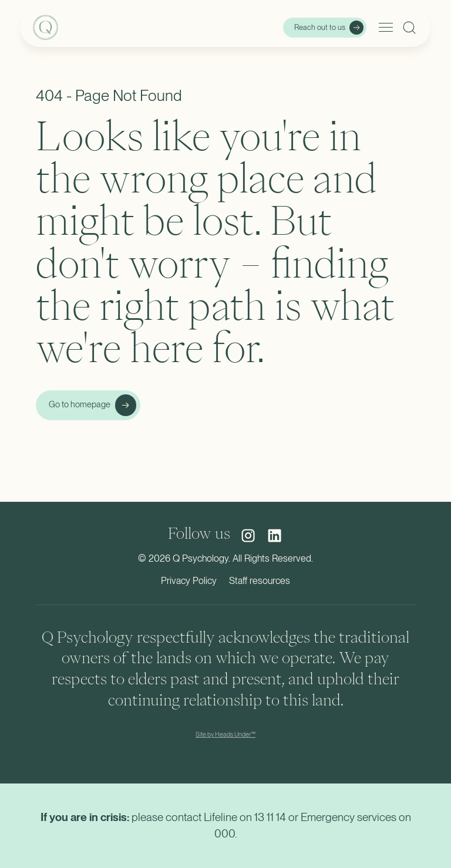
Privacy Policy (189, 581)
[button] (384, 28)
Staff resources (260, 581)
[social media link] (248, 536)
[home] (93, 28)
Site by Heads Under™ (225, 734)
